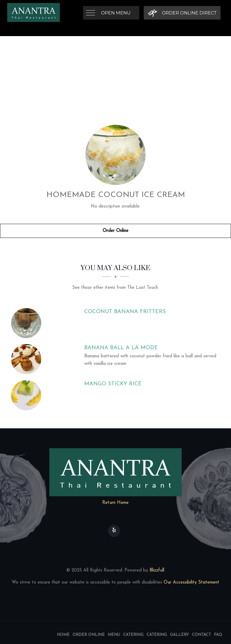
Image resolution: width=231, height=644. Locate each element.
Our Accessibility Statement (191, 582)
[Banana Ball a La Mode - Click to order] (28, 359)
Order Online (115, 231)
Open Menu (116, 13)
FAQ (218, 635)
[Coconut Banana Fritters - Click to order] (28, 323)
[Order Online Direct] (182, 13)
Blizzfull (157, 570)
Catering (133, 635)
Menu (114, 635)
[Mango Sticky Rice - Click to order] (28, 395)
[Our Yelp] (114, 531)
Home (63, 635)
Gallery (179, 635)
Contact (201, 635)
